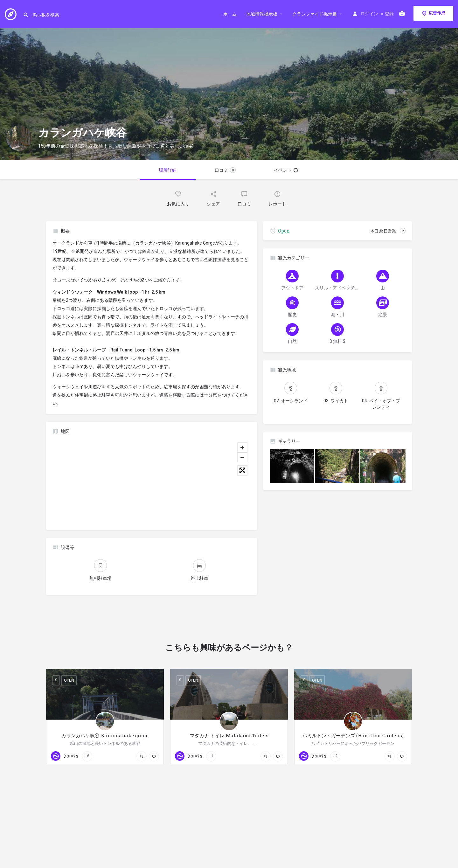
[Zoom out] (242, 457)
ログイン (369, 14)
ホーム (230, 14)
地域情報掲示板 (262, 14)
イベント (286, 170)
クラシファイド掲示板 (315, 14)
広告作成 (433, 13)
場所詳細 (168, 170)
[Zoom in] (242, 448)
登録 (389, 14)
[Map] (152, 481)
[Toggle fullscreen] (242, 470)
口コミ (225, 170)
